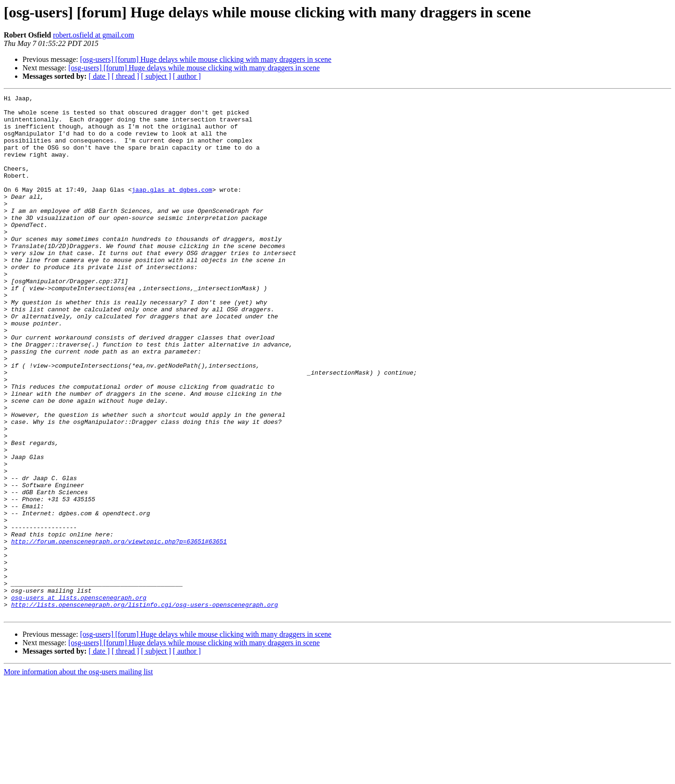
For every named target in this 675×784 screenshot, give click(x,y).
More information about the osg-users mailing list (78, 776)
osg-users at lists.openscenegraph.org (79, 699)
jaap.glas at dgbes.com (172, 209)
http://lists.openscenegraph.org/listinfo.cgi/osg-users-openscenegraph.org (145, 707)
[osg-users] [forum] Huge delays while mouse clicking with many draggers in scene (206, 59)
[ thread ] (125, 76)
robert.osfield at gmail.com (94, 35)
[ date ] (99, 76)
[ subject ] (156, 76)
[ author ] (187, 76)
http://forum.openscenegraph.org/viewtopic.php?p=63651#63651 (119, 631)
